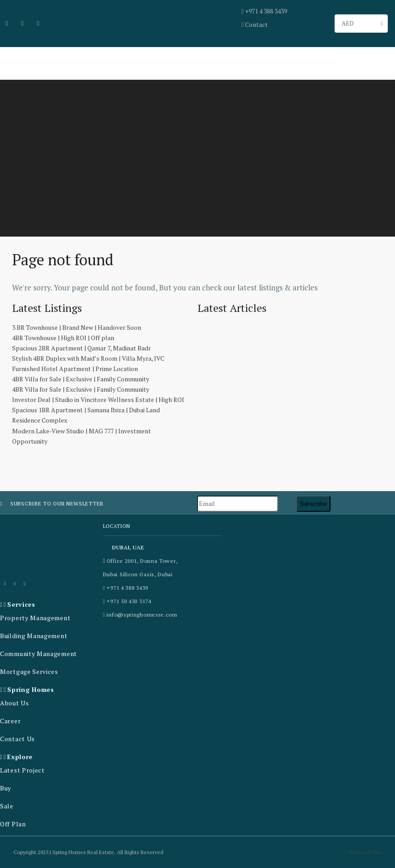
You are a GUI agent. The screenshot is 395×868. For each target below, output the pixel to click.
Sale (7, 806)
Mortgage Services (29, 672)
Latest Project (22, 770)
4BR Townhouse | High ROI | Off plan (63, 338)
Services (21, 604)
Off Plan (13, 824)
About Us (15, 703)
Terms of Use (365, 852)
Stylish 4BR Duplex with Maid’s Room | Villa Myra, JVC (88, 358)
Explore (20, 757)
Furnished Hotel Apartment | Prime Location (75, 369)
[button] (49, 605)
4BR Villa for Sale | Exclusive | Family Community (81, 379)
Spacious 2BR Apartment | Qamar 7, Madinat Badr (82, 348)
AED (348, 23)
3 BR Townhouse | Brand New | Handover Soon (77, 327)
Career (10, 721)
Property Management (35, 618)
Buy (6, 788)
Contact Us (17, 739)
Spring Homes (30, 689)
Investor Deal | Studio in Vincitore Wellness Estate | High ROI (98, 399)
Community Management (39, 654)
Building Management (34, 636)
